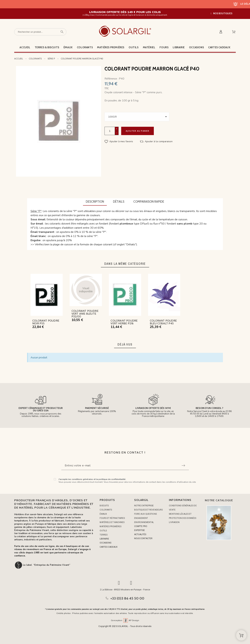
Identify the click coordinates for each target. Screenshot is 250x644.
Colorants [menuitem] (85, 47)
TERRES (104, 535)
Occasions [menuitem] (196, 47)
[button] (221, 13)
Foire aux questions (145, 514)
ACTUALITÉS (140, 534)
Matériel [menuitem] (149, 47)
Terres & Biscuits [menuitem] (47, 47)
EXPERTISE (139, 530)
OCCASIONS (105, 543)
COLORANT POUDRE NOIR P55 (46, 322)
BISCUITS (104, 506)
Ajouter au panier (137, 131)
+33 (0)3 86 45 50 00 (127, 598)
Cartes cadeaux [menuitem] (219, 47)
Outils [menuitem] (134, 47)
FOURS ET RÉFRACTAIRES (112, 518)
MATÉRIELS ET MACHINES (112, 522)
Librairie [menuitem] (179, 47)
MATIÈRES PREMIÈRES (111, 526)
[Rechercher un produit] (40, 32)
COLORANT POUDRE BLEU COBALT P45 (163, 322)
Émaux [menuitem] (68, 47)
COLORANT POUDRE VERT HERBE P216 (124, 322)
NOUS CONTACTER (143, 538)
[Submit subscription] (183, 466)
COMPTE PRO (141, 526)
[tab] (95, 202)
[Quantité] (110, 131)
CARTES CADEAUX (109, 547)
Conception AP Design (125, 620)
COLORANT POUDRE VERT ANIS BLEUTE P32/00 (85, 314)
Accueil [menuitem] (25, 47)
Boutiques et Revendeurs (148, 510)
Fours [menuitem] (164, 47)
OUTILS (103, 531)
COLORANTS (106, 510)
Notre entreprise (144, 506)
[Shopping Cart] (241, 635)
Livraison (174, 522)
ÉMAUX (103, 514)
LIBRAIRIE (104, 539)
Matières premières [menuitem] (111, 47)
